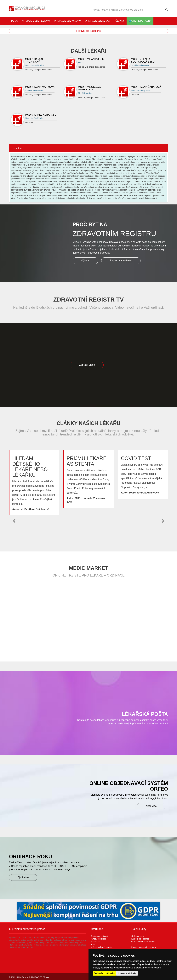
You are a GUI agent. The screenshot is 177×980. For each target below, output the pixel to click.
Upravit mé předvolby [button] (127, 973)
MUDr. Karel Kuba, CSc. (41, 115)
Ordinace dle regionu (36, 21)
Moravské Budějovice (34, 65)
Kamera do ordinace (140, 939)
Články (120, 21)
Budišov (82, 63)
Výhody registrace (98, 939)
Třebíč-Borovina (85, 93)
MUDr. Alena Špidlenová (35, 509)
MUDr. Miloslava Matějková (89, 88)
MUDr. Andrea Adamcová (144, 493)
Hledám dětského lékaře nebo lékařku (30, 467)
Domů (15, 21)
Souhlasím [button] (99, 973)
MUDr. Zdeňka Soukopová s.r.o (143, 61)
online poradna (140, 21)
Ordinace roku (138, 936)
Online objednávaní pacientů (144, 942)
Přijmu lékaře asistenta (87, 461)
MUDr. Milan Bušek (91, 59)
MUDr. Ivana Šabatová (146, 87)
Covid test (136, 458)
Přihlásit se (95, 942)
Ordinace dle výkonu (67, 21)
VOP (93, 944)
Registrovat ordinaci (121, 261)
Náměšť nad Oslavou (140, 65)
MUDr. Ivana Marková (40, 87)
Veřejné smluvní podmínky (102, 947)
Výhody (85, 261)
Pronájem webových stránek (144, 947)
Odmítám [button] (111, 973)
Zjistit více (151, 806)
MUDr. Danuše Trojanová (35, 61)
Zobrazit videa (87, 365)
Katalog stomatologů (165, 21)
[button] (14, 521)
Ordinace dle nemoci (98, 21)
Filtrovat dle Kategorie (88, 31)
